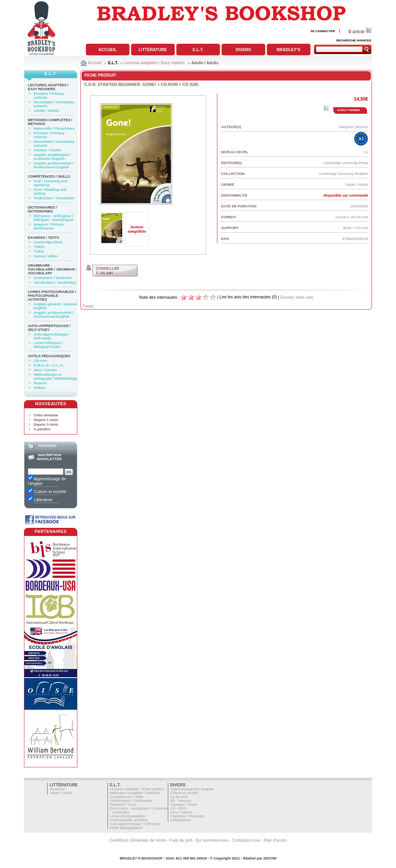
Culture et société (184, 793)
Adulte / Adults (205, 63)
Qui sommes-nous (212, 840)
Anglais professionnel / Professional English (54, 165)
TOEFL (39, 247)
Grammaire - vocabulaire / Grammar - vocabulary (52, 269)
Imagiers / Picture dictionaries (49, 226)
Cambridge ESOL (49, 242)
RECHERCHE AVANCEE (354, 40)
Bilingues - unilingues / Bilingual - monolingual (54, 218)
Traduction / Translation (54, 198)
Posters (40, 383)
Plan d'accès (275, 840)
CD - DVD (178, 808)
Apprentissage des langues (192, 789)
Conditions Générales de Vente (138, 840)
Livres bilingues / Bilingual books (48, 345)
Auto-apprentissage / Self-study (49, 328)
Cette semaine (46, 415)
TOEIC (39, 252)
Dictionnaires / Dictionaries (43, 209)
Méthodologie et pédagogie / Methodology (55, 377)
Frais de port (181, 840)
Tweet (88, 306)
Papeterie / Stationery (188, 816)
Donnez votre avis (297, 297)
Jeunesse (57, 789)
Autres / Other (46, 256)
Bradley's (288, 50)
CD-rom (40, 361)
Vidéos (39, 388)
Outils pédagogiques (49, 356)
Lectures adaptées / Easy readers (154, 63)
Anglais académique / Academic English (52, 157)
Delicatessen (180, 820)
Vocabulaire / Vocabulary (55, 282)
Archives (47, 446)
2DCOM (270, 858)
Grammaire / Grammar (53, 278)
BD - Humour (181, 801)
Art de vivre (179, 797)
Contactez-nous (246, 840)
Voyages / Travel (183, 805)
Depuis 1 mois (46, 420)
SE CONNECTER (323, 31)
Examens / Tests (44, 238)
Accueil (107, 50)
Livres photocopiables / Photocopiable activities (52, 296)
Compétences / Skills (49, 176)
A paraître (42, 429)
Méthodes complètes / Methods (135, 793)
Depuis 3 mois (46, 425)
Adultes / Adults (47, 150)
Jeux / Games (45, 370)
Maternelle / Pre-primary (54, 128)
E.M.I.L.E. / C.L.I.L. (49, 365)
